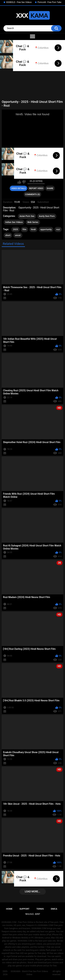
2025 (15, 229)
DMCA (54, 909)
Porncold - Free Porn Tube (49, 2)
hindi (33, 229)
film (24, 229)
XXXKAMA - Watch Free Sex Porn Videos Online (29, 973)
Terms (40, 909)
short (8, 235)
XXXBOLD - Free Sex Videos (19, 2)
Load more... (32, 891)
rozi (58, 229)
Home (9, 909)
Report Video (36, 188)
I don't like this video (24, 182)
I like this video (19, 182)
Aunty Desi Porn (47, 216)
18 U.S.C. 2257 (32, 914)
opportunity (46, 229)
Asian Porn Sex (27, 216)
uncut (18, 235)
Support (24, 909)
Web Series (33, 222)
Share (50, 188)
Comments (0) (32, 194)
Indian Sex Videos (14, 222)
